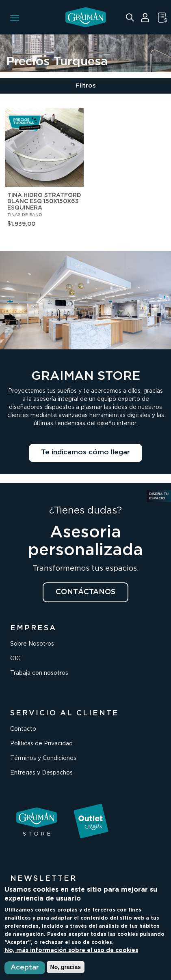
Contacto (23, 729)
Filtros (86, 86)
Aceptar (25, 968)
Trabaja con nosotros (39, 673)
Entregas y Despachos (41, 773)
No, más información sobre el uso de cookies (71, 950)
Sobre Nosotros (32, 644)
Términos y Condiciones (43, 758)
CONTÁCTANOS (85, 592)
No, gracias (66, 967)
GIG (15, 659)
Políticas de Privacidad (41, 744)
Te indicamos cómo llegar (85, 453)
